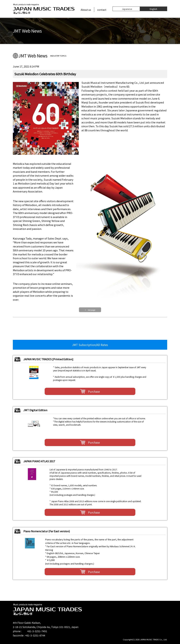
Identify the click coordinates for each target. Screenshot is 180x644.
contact (102, 10)
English (153, 9)
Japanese (127, 9)
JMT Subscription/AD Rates (90, 345)
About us (86, 10)
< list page (90, 310)
